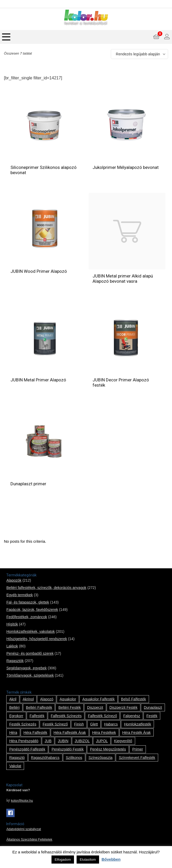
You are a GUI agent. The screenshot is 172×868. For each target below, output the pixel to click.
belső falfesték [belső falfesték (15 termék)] (134, 699)
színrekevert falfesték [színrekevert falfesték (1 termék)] (137, 758)
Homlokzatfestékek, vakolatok (30, 631)
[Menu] (6, 37)
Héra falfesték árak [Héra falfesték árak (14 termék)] (70, 733)
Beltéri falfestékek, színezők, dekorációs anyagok (46, 588)
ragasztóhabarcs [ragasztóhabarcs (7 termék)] (45, 758)
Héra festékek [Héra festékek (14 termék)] (104, 733)
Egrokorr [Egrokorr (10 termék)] (16, 716)
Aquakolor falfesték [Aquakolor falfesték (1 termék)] (99, 699)
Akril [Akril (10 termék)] (13, 699)
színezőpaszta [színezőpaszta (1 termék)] (101, 758)
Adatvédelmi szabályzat (24, 829)
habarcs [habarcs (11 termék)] (111, 724)
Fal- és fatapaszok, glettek (28, 602)
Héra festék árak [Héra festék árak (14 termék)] (137, 733)
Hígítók (12, 624)
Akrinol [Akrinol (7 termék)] (28, 699)
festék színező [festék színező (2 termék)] (55, 724)
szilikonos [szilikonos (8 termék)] (74, 758)
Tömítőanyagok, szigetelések (30, 675)
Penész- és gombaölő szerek (30, 653)
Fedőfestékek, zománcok (27, 617)
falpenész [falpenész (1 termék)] (132, 716)
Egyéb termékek (19, 595)
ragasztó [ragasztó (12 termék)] (17, 758)
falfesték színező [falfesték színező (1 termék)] (102, 716)
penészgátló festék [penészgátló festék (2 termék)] (68, 749)
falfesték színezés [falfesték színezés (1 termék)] (66, 716)
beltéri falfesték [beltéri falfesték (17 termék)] (39, 707)
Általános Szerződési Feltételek (29, 840)
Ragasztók (15, 661)
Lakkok (12, 646)
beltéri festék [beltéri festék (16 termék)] (70, 707)
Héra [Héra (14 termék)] (13, 733)
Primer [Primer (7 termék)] (138, 749)
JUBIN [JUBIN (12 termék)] (63, 741)
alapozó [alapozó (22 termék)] (47, 699)
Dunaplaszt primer (28, 484)
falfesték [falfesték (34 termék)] (37, 716)
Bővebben (111, 859)
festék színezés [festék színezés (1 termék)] (23, 724)
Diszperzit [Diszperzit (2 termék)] (95, 707)
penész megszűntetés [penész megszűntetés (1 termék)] (108, 749)
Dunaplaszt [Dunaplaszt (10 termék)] (153, 707)
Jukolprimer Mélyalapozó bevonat (126, 167)
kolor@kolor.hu (22, 801)
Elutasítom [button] (88, 860)
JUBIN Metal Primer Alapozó (38, 380)
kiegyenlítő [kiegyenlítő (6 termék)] (123, 741)
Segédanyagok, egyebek (26, 668)
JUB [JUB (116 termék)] (48, 741)
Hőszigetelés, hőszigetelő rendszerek (37, 639)
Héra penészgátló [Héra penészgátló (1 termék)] (24, 741)
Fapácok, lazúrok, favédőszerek (32, 610)
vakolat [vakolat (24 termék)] (15, 766)
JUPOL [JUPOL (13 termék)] (102, 741)
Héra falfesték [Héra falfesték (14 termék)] (35, 733)
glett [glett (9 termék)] (94, 724)
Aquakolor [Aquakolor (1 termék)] (68, 699)
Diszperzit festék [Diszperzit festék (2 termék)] (124, 707)
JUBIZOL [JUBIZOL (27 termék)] (82, 741)
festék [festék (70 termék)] (152, 716)
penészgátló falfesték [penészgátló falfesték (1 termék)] (27, 749)
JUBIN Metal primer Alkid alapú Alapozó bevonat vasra (123, 279)
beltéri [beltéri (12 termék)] (14, 707)
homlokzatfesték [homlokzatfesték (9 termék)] (137, 724)
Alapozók (14, 580)
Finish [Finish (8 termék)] (79, 724)
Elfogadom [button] (63, 860)
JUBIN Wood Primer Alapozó (39, 271)
